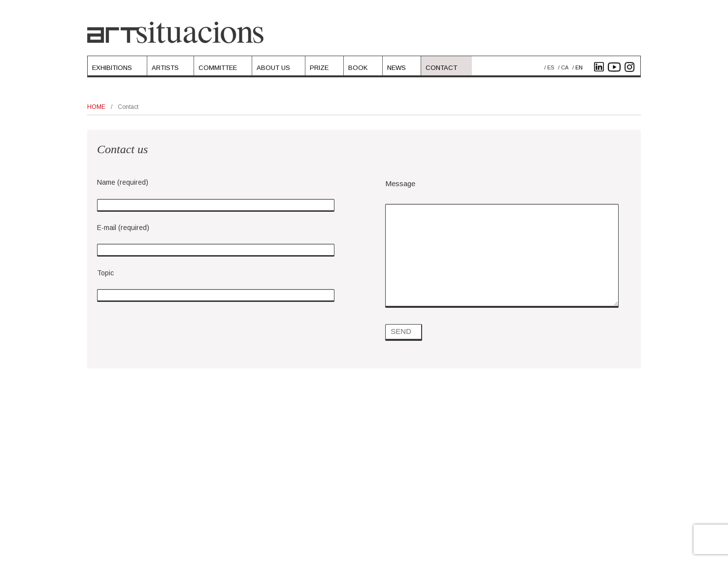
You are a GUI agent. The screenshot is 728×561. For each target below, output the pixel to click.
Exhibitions (112, 68)
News (397, 68)
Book (358, 68)
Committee (218, 68)
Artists (165, 68)
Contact (441, 68)
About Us (273, 68)
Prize (319, 68)
